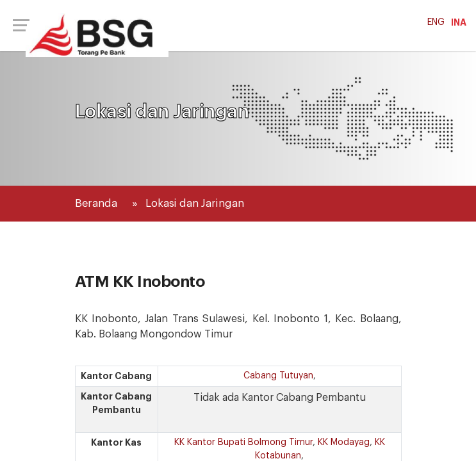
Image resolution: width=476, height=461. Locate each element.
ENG (436, 22)
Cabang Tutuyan (278, 376)
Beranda (96, 203)
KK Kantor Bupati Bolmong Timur (243, 442)
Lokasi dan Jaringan (195, 203)
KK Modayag (344, 442)
